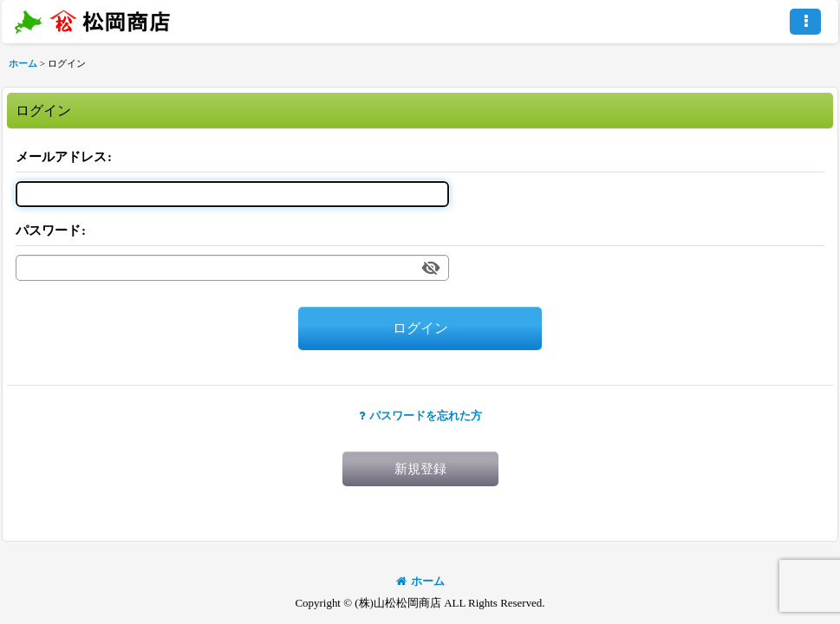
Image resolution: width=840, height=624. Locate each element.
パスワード (48, 231)
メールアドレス (61, 157)
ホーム (420, 581)
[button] (805, 22)
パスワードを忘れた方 (420, 416)
